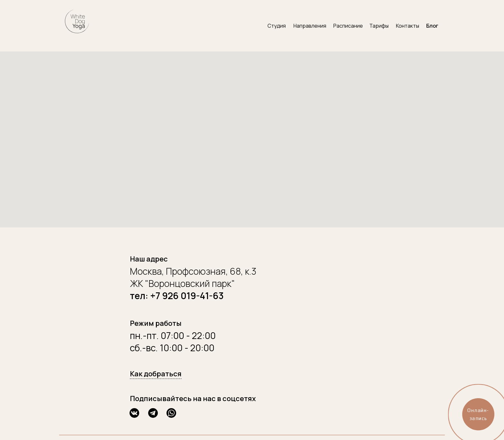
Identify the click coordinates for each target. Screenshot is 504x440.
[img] (77, 21)
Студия (277, 26)
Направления (310, 26)
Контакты (408, 26)
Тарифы (379, 26)
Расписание (348, 26)
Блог (432, 26)
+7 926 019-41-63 (187, 296)
